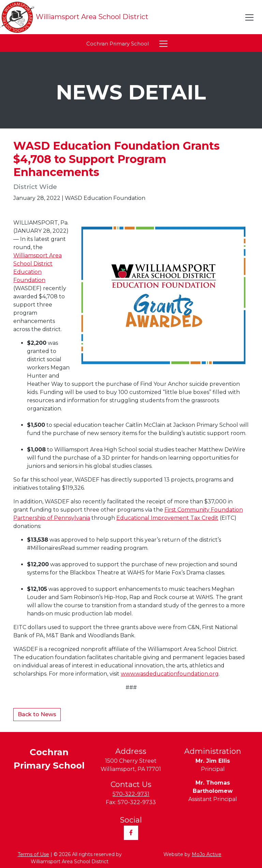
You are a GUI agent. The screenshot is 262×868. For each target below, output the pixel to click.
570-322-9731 (131, 794)
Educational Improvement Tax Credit (167, 518)
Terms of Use (33, 854)
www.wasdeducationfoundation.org (170, 674)
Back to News (37, 714)
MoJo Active (207, 854)
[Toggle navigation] (250, 17)
